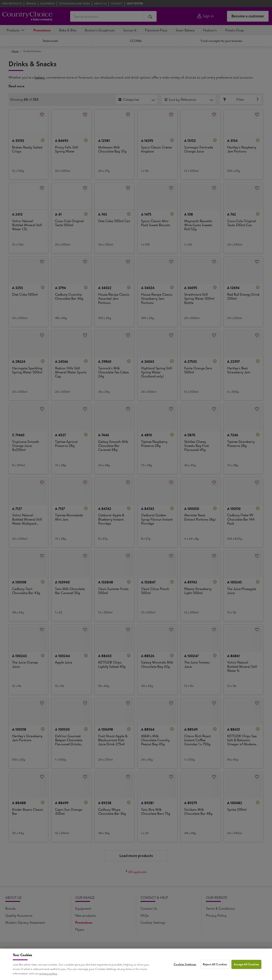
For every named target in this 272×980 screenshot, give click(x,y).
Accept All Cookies (246, 971)
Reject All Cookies (215, 971)
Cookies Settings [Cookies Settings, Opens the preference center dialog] (185, 971)
